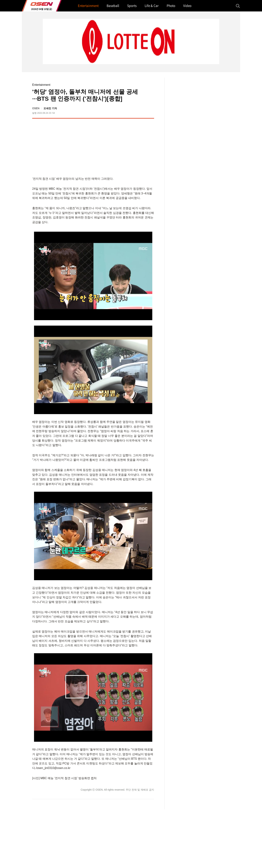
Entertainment (41, 85)
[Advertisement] (124, 147)
